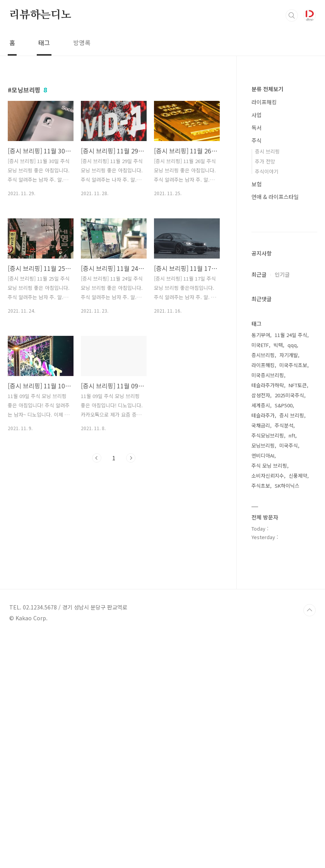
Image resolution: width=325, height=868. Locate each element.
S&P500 (284, 637)
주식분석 (284, 657)
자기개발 (289, 587)
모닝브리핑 (263, 677)
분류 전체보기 (267, 89)
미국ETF (260, 577)
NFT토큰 (298, 617)
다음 (131, 458)
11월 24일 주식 (291, 567)
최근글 (259, 506)
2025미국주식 (289, 627)
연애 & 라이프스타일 (275, 197)
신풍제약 (298, 707)
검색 (292, 15)
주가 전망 (265, 161)
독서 (257, 128)
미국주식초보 (293, 597)
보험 (257, 184)
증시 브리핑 (267, 151)
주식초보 (261, 717)
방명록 (82, 43)
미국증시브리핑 (268, 607)
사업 (257, 115)
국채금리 (261, 657)
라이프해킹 (264, 102)
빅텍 (278, 577)
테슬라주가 (263, 647)
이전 (97, 458)
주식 (257, 140)
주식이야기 (267, 171)
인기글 (282, 506)
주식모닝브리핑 (268, 667)
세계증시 (261, 637)
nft (292, 667)
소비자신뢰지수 (268, 707)
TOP (310, 842)
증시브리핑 (263, 587)
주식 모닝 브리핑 (269, 697)
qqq (292, 577)
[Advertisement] (284, 333)
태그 (44, 43)
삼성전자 (261, 627)
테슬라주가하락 (268, 617)
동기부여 (261, 567)
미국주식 (289, 677)
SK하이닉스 (287, 717)
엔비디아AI (263, 687)
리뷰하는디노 (40, 15)
